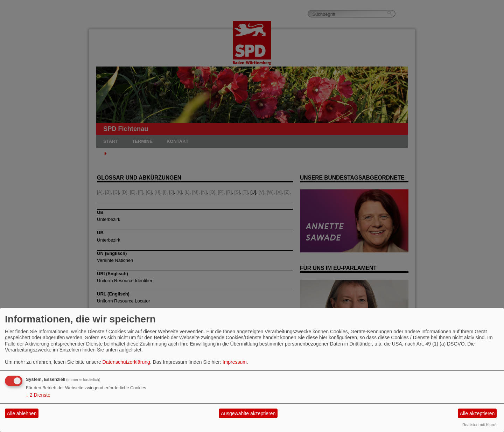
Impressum (235, 362)
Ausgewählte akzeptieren (248, 413)
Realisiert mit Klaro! (479, 425)
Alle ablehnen (22, 413)
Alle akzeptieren (477, 413)
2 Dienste (38, 395)
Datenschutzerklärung (126, 362)
